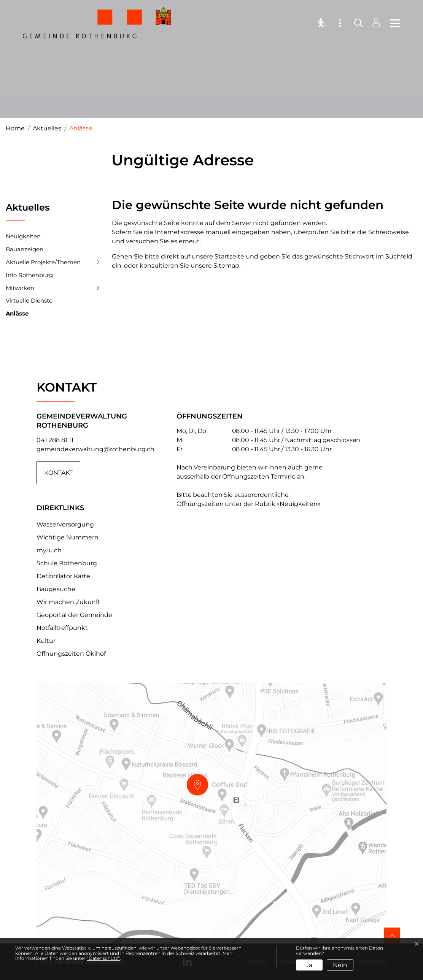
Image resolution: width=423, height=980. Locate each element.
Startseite (229, 256)
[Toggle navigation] (393, 23)
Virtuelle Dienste (29, 301)
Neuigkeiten (23, 236)
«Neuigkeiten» (299, 504)
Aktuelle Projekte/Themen (43, 262)
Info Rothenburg (29, 275)
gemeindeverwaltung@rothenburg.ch (95, 449)
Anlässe (17, 315)
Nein (340, 965)
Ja (309, 965)
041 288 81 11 (55, 440)
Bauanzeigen (25, 249)
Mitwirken (20, 288)
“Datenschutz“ (103, 958)
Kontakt (58, 473)
